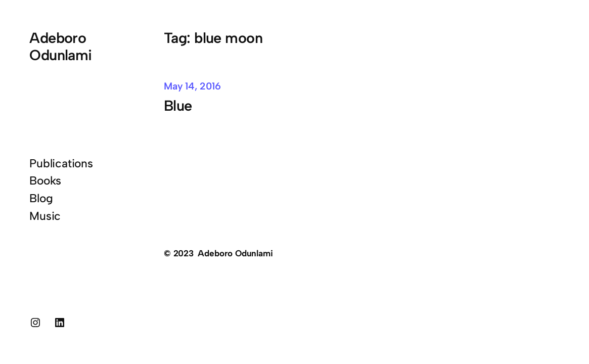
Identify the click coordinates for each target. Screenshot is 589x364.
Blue (180, 105)
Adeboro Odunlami (60, 46)
